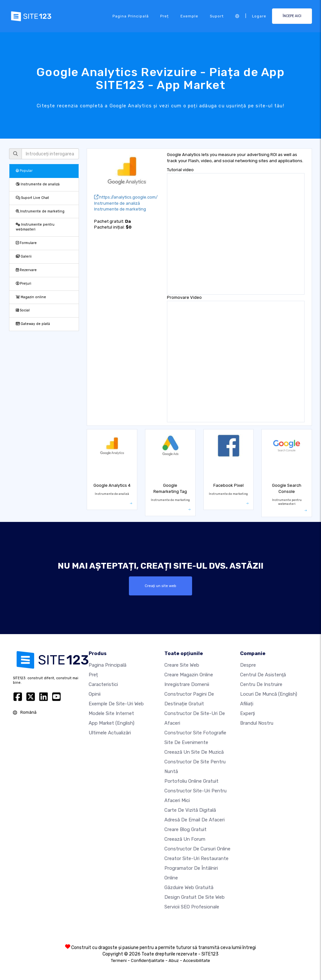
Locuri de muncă (269, 694)
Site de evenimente (186, 742)
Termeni (119, 960)
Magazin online (31, 297)
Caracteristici (103, 684)
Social (23, 310)
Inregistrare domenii (187, 684)
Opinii (95, 694)
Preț (165, 16)
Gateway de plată (33, 324)
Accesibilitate (197, 960)
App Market (112, 723)
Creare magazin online (189, 675)
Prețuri (24, 284)
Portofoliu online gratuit (191, 781)
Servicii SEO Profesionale (192, 907)
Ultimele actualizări (110, 733)
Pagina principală (131, 16)
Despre (248, 665)
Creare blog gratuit (185, 829)
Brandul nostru (257, 723)
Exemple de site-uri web (116, 704)
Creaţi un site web (160, 586)
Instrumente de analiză (38, 184)
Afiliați (247, 704)
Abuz (174, 960)
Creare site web (182, 665)
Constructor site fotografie (195, 733)
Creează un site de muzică (194, 752)
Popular (24, 171)
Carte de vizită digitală (190, 810)
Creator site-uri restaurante (196, 858)
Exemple (189, 16)
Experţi (248, 713)
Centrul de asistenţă (263, 675)
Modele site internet (111, 713)
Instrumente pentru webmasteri (35, 227)
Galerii (24, 256)
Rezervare (26, 270)
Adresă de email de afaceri (195, 820)
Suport (217, 16)
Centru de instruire (261, 684)
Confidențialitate (148, 960)
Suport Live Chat (32, 198)
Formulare (26, 243)
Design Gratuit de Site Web (195, 897)
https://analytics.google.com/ (126, 197)
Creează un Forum (185, 839)
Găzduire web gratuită (189, 887)
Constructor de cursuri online (197, 849)
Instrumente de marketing (40, 211)
